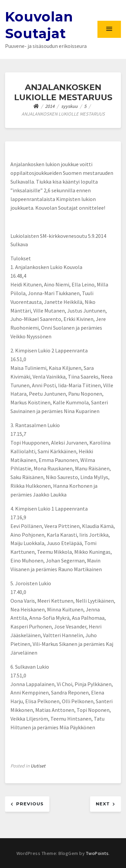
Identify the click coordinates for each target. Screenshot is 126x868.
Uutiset (38, 766)
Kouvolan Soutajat (39, 25)
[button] (109, 29)
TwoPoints (97, 853)
